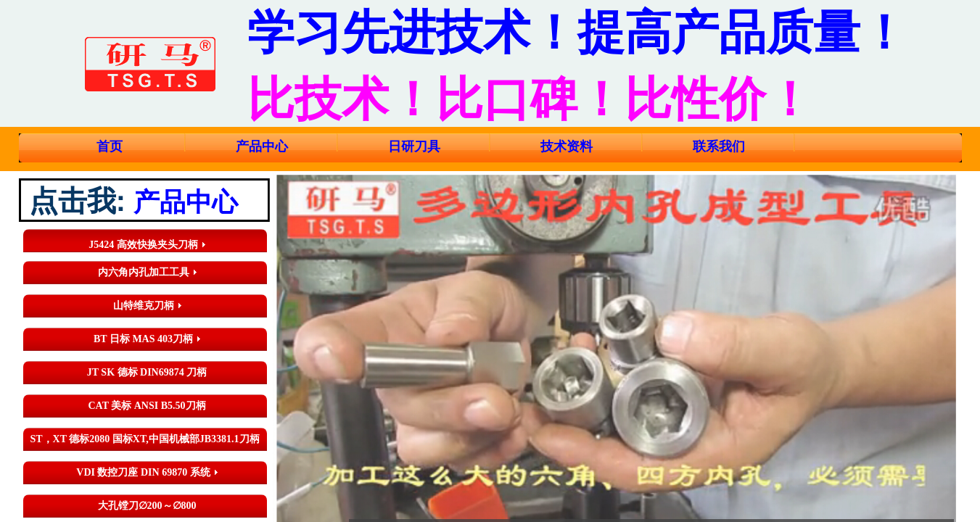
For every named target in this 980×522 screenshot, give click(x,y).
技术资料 (567, 146)
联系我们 (719, 146)
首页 (110, 146)
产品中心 (262, 146)
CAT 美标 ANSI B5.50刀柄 (147, 406)
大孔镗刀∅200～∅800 (147, 506)
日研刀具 (414, 146)
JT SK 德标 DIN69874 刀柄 (147, 372)
